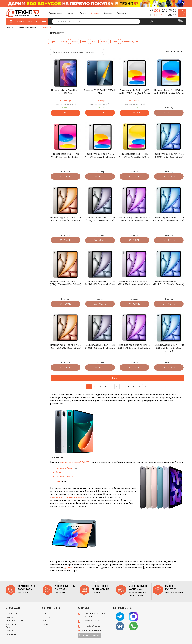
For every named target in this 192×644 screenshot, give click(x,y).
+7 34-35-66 (163, 15)
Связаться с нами (89, 629)
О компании (12, 607)
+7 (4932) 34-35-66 (91, 619)
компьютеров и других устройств (67, 491)
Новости (46, 611)
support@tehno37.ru (92, 624)
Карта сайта (12, 628)
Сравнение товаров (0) (174, 52)
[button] (55, 13)
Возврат (10, 624)
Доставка (11, 617)
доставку (69, 561)
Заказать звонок (182, 13)
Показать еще (117, 372)
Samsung (60, 466)
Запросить (169, 112)
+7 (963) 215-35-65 (91, 615)
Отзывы (46, 617)
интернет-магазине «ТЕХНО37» (75, 456)
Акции (45, 607)
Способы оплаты (14, 614)
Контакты (11, 611)
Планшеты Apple (64, 461)
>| (145, 380)
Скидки (45, 614)
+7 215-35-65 (163, 11)
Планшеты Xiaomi (64, 470)
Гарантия (10, 621)
